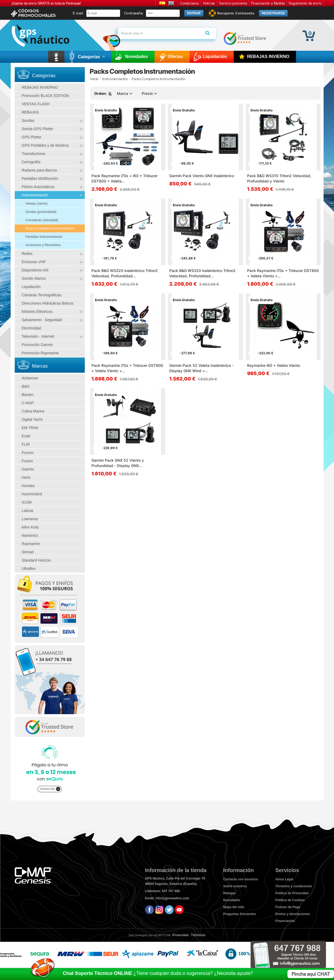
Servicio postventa (233, 3)
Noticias (209, 3)
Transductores (34, 154)
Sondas (28, 120)
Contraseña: (134, 13)
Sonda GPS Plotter (37, 129)
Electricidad (31, 328)
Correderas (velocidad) (41, 221)
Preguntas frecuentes (240, 914)
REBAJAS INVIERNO (40, 87)
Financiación (285, 921)
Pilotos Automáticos (38, 187)
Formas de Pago (288, 907)
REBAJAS (30, 112)
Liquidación (31, 287)
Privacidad (180, 935)
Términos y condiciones (294, 886)
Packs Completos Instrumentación (49, 230)
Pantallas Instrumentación (43, 238)
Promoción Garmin (37, 345)
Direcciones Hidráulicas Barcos (48, 303)
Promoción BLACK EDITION (45, 96)
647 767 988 (171, 891)
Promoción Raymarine (40, 353)
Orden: (103, 94)
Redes (27, 254)
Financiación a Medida (268, 3)
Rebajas (229, 893)
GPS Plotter (32, 137)
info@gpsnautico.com (172, 898)
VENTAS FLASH (36, 104)
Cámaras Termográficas (41, 295)
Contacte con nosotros (241, 879)
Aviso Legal (284, 879)
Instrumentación (35, 195)
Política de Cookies (290, 900)
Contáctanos (189, 3)
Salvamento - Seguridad (42, 320)
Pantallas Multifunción (40, 178)
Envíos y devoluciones (293, 914)
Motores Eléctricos (37, 312)
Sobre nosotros (235, 886)
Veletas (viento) (36, 205)
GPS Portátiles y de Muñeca (45, 145)
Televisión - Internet (38, 336)
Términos (198, 935)
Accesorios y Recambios (42, 246)
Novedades (232, 900)
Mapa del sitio (234, 907)
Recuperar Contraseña (236, 13)
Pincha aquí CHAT (311, 974)
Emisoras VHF (34, 262)
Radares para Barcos (39, 170)
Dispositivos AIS (35, 270)
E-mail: (78, 13)
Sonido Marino (34, 278)
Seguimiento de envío (305, 3)
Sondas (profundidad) (40, 213)
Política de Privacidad (292, 893)
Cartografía (31, 162)
